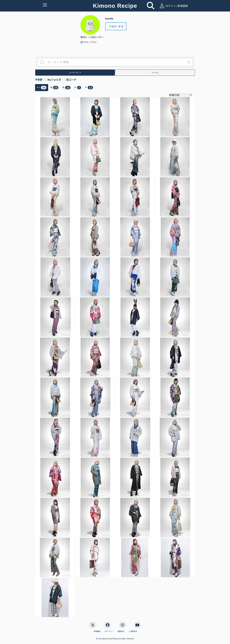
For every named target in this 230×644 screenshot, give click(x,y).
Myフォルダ (56, 80)
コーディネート (75, 72)
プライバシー (109, 631)
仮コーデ (73, 80)
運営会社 (121, 631)
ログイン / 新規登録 (173, 6)
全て (42, 88)
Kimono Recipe (115, 6)
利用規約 (97, 631)
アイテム (155, 72)
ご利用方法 (133, 631)
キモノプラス (89, 42)
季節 (41, 80)
